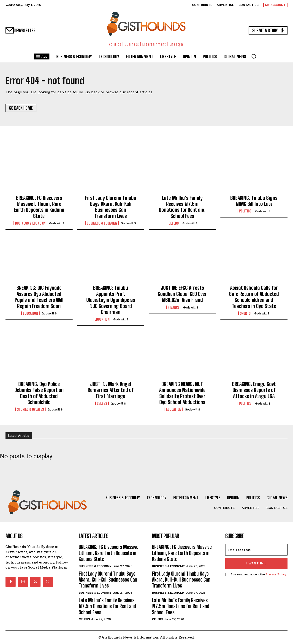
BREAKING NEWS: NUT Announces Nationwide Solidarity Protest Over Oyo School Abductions (182, 393)
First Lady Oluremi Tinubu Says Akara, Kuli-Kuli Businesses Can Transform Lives (111, 207)
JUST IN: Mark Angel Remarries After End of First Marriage (111, 390)
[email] (256, 550)
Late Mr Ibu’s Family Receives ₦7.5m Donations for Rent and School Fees (182, 207)
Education (30, 314)
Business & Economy (30, 223)
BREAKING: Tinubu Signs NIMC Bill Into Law (254, 201)
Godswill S (57, 224)
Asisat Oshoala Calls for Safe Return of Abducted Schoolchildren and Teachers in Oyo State (254, 297)
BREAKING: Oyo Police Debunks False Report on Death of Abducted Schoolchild (39, 393)
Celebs (174, 223)
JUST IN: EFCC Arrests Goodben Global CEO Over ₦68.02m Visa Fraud (182, 294)
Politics (245, 211)
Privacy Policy (276, 574)
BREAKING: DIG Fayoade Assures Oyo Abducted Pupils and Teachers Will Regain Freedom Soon (39, 297)
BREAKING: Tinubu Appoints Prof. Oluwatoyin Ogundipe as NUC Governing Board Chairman (111, 300)
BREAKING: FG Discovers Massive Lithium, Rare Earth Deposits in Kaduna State (39, 207)
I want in (256, 564)
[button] (254, 56)
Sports (245, 314)
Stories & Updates (30, 410)
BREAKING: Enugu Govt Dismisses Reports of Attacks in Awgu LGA (254, 390)
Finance (174, 308)
